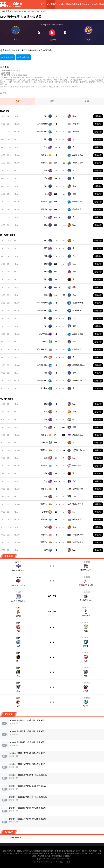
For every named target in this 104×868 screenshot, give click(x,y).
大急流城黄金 (78, 535)
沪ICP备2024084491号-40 (44, 862)
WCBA (18, 577)
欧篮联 (18, 592)
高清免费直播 (7, 57)
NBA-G (17, 124)
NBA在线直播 (16, 838)
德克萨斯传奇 (78, 303)
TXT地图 (67, 862)
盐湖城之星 (43, 334)
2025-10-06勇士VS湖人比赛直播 (35, 11)
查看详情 (98, 116)
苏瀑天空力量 (78, 489)
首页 (42, 4)
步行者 (45, 512)
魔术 (46, 550)
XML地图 (59, 862)
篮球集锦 (92, 4)
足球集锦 (100, 4)
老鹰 (46, 357)
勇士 (46, 116)
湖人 (74, 116)
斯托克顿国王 (42, 349)
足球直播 (59, 4)
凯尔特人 (44, 388)
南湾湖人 (76, 124)
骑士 (74, 279)
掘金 (46, 295)
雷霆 (74, 427)
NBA (16, 116)
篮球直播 (51, 4)
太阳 (74, 412)
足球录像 (75, 4)
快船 (46, 256)
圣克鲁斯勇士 (42, 124)
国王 (46, 248)
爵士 (74, 419)
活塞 (46, 373)
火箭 (74, 272)
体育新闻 (83, 4)
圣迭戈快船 (77, 466)
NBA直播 (18, 11)
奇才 (74, 318)
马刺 (74, 287)
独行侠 (45, 342)
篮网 (74, 326)
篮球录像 (67, 4)
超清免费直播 (23, 57)
